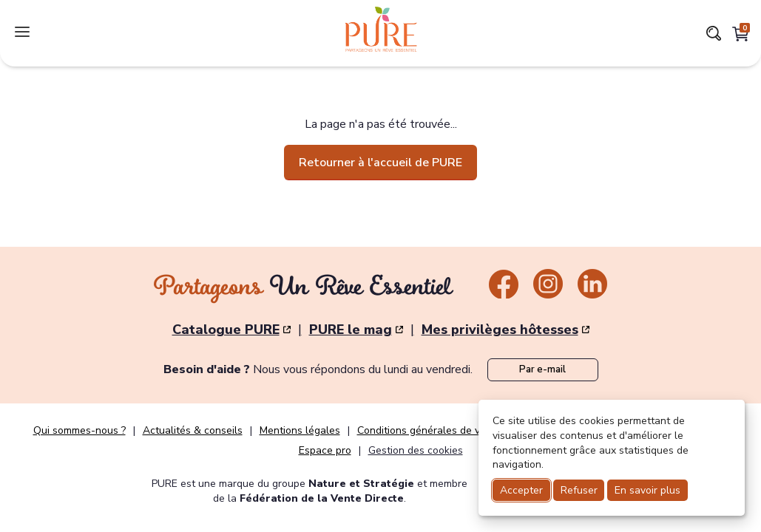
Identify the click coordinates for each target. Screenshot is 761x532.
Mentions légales (300, 431)
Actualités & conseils (193, 431)
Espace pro (325, 451)
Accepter (521, 490)
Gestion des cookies (416, 450)
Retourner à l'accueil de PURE (380, 163)
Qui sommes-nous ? (80, 431)
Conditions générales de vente (429, 431)
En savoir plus (647, 490)
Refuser (579, 490)
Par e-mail (542, 369)
